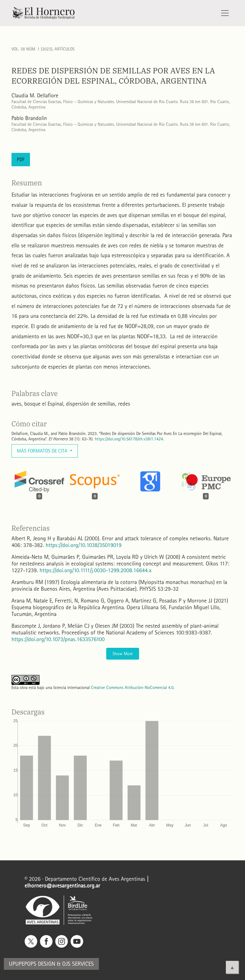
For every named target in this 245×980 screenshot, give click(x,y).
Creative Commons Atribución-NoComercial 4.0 (132, 688)
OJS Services (78, 964)
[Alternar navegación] (225, 13)
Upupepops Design (32, 964)
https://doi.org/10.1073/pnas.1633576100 (58, 639)
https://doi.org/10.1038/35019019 (84, 545)
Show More (123, 654)
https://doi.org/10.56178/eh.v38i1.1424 (129, 439)
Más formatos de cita (43, 451)
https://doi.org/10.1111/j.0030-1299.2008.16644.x (96, 570)
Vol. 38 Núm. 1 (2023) (32, 49)
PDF (21, 159)
